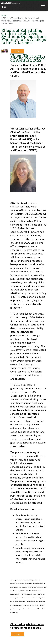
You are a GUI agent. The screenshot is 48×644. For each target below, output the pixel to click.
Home (4, 15)
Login (4, 3)
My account (14, 3)
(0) (4, 7)
